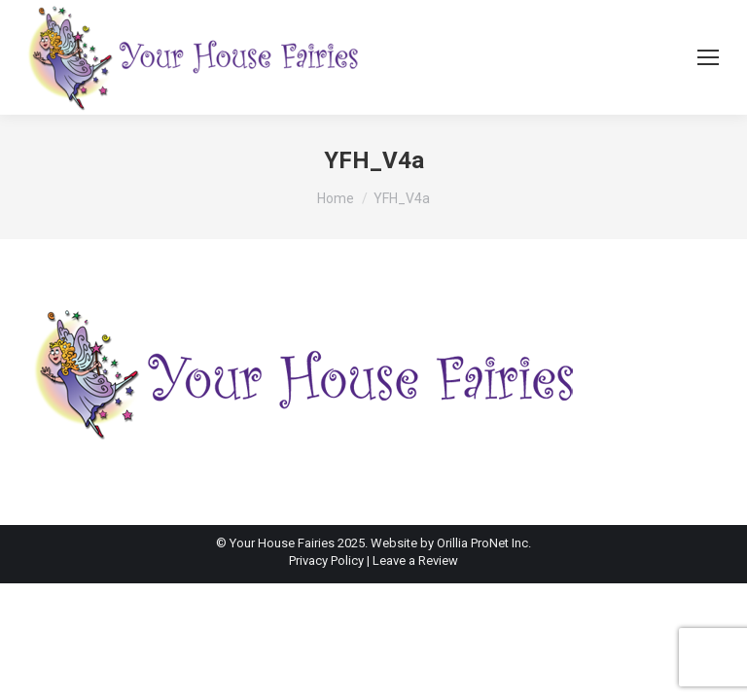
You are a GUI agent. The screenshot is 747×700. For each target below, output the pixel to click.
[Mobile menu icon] (708, 57)
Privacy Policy (328, 560)
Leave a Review (415, 560)
